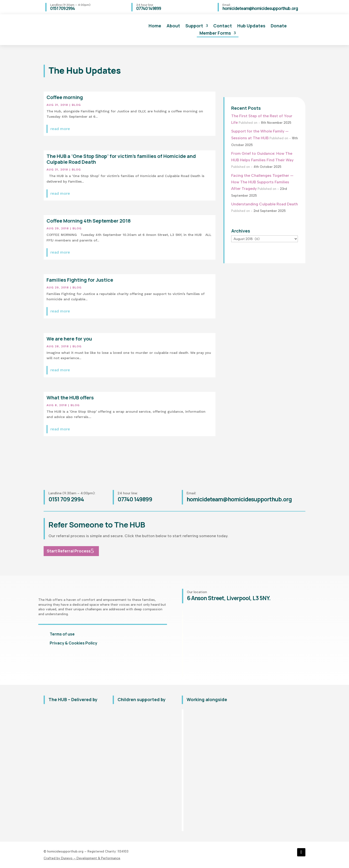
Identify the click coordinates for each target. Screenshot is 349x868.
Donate (279, 26)
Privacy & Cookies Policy (73, 643)
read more (60, 129)
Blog (76, 105)
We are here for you (69, 339)
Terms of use (62, 634)
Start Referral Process (69, 551)
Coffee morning (65, 97)
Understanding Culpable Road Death (265, 204)
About (173, 26)
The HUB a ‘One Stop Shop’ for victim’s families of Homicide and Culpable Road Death (121, 159)
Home (155, 26)
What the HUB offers (70, 398)
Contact (223, 26)
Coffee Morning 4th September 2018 (89, 221)
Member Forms (215, 34)
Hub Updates (251, 26)
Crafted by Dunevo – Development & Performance (82, 858)
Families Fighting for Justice (80, 280)
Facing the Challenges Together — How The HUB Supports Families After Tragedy (262, 182)
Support (194, 26)
